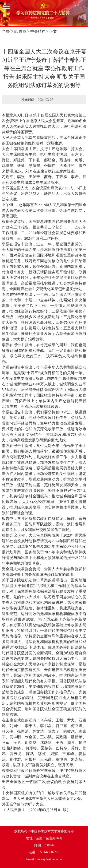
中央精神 (38, 31)
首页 (23, 31)
